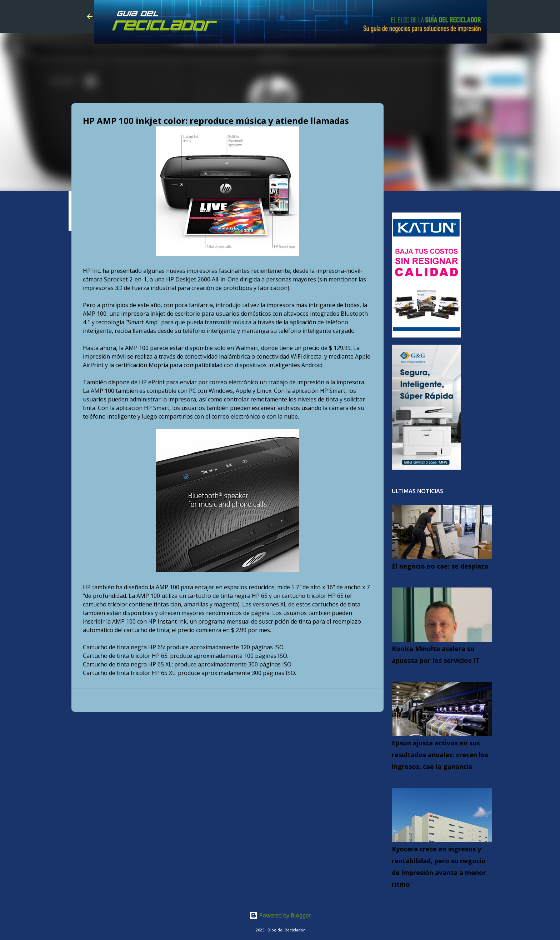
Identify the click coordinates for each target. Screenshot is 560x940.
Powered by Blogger (280, 915)
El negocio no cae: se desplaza (440, 566)
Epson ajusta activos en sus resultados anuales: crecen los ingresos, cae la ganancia (440, 755)
